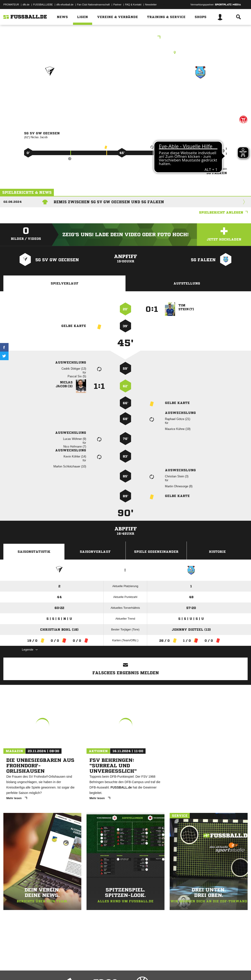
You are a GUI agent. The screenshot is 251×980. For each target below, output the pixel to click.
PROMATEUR (11, 5)
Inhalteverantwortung (108, 969)
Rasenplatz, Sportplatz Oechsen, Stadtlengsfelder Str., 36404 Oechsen (125, 52)
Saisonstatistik (34, 552)
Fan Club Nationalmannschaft (93, 5)
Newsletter (151, 5)
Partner (117, 5)
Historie (217, 552)
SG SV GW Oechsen (50, 92)
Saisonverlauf (95, 552)
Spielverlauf (65, 283)
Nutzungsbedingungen (60, 969)
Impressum (9, 969)
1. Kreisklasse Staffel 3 (126, 38)
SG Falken (200, 92)
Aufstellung (187, 283)
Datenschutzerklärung (32, 969)
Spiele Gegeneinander (156, 552)
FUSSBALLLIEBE (43, 5)
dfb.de (26, 5)
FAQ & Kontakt (133, 5)
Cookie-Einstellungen (135, 969)
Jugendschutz (84, 969)
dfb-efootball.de (65, 5)
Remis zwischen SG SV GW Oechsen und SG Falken (109, 202)
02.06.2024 (13, 202)
